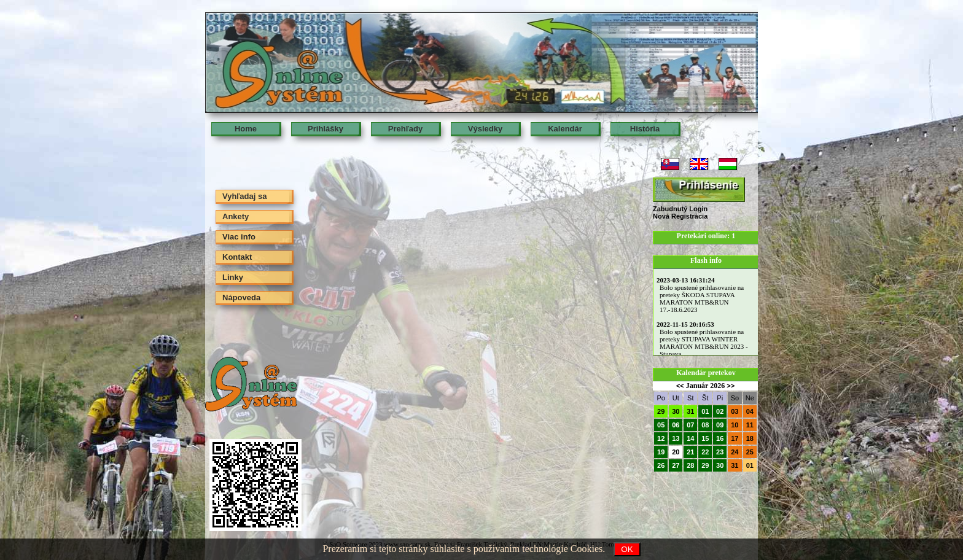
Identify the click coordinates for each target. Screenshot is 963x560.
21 (690, 452)
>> (731, 386)
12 (661, 438)
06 (676, 425)
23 (720, 452)
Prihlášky (326, 129)
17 (735, 438)
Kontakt (237, 257)
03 (735, 411)
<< (680, 386)
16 (720, 438)
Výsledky (485, 129)
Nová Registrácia (680, 216)
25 (750, 452)
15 (705, 438)
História (645, 129)
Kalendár (565, 129)
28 (690, 465)
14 (690, 438)
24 (735, 452)
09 (720, 425)
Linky (233, 277)
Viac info (239, 237)
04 (750, 411)
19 (661, 452)
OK (627, 549)
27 (676, 465)
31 (690, 411)
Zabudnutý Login (680, 209)
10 (735, 425)
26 (661, 465)
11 (750, 425)
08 (705, 425)
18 (750, 438)
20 (676, 452)
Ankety (236, 216)
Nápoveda (241, 297)
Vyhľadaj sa (244, 196)
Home (246, 129)
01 (705, 411)
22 (705, 452)
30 (676, 411)
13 (676, 438)
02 (720, 411)
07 (690, 425)
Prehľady (405, 129)
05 (661, 425)
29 (661, 411)
